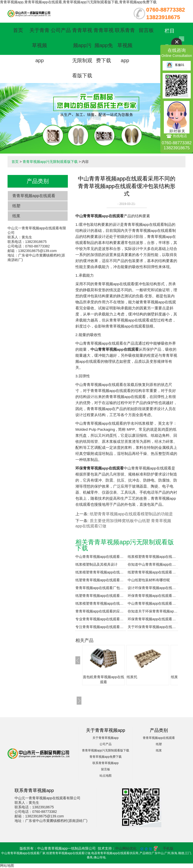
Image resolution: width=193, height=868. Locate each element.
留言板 (146, 30)
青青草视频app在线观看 (34, 196)
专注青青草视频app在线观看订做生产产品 (101, 627)
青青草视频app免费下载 (104, 45)
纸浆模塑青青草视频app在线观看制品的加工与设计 (153, 557)
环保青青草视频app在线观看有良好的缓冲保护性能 (153, 596)
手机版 (168, 848)
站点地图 (106, 776)
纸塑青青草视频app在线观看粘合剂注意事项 (101, 580)
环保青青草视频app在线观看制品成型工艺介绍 (153, 619)
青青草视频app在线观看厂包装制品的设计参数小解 (101, 588)
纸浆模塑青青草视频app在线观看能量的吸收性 (101, 603)
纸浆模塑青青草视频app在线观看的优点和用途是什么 (101, 572)
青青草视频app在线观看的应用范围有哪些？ (101, 611)
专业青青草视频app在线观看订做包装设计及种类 (101, 619)
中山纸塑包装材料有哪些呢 (149, 580)
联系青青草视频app (125, 45)
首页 (18, 30)
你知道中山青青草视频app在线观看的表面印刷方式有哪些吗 (153, 564)
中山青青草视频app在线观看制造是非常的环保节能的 (153, 603)
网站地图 (7, 865)
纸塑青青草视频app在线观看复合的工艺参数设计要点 (153, 572)
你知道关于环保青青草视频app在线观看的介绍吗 (153, 611)
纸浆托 (132, 677)
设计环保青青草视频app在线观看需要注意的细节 (153, 588)
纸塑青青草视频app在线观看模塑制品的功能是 (131, 514)
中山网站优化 (126, 848)
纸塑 (16, 206)
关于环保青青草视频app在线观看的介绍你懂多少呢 (153, 627)
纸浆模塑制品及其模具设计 (96, 564)
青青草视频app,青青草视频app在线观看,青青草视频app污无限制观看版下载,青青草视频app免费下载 (78, 2)
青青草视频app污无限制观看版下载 (50, 162)
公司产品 (61, 30)
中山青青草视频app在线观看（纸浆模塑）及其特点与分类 (101, 557)
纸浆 (16, 216)
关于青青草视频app (39, 45)
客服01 (175, 65)
